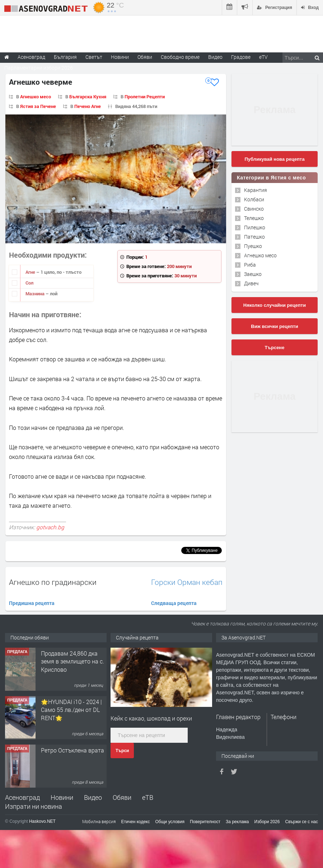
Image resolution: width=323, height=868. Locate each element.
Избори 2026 (267, 822)
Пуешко (253, 246)
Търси (122, 751)
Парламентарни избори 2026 (39, 68)
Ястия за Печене (38, 106)
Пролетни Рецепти (145, 97)
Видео (93, 797)
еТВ (148, 797)
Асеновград (22, 797)
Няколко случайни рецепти (275, 305)
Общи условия (170, 822)
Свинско (254, 209)
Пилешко (255, 227)
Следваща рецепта (174, 603)
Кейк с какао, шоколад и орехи (151, 718)
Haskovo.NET (42, 821)
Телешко (254, 218)
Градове (241, 57)
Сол (29, 283)
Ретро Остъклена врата (72, 750)
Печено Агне (88, 106)
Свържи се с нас (301, 822)
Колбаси (254, 199)
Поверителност (205, 822)
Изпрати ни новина (34, 806)
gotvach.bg (50, 527)
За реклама (237, 822)
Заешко (253, 274)
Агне (31, 272)
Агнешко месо (36, 97)
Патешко (254, 237)
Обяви (122, 797)
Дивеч (251, 283)
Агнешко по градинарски (53, 582)
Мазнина (36, 294)
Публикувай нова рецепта (274, 159)
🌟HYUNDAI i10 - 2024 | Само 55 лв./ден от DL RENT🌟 (71, 710)
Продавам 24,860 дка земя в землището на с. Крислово (72, 661)
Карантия (256, 190)
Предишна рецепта (32, 603)
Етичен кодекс (136, 822)
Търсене (275, 348)
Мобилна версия (99, 821)
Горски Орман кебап (187, 582)
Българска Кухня (88, 97)
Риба (250, 265)
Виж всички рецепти (274, 326)
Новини (120, 57)
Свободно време (180, 57)
